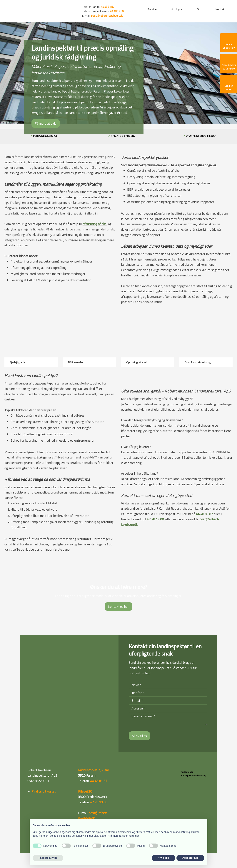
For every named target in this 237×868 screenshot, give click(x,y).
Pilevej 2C (85, 791)
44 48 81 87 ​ (107, 7)
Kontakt (221, 10)
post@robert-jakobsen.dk (107, 16)
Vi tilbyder (177, 10)
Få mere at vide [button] (48, 858)
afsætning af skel (95, 224)
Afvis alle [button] (163, 858)
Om (199, 10)
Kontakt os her (118, 607)
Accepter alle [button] (190, 858)
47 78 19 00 (117, 11)
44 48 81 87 (204, 514)
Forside (152, 10)
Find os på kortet (44, 791)
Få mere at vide (46, 123)
